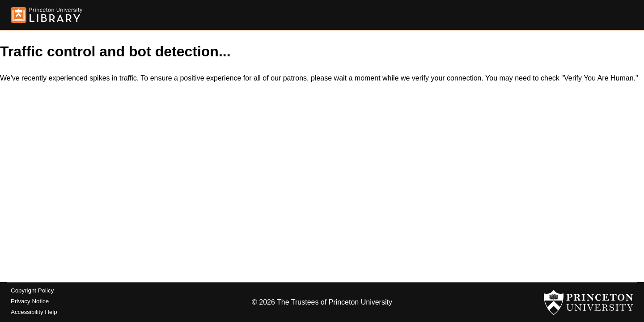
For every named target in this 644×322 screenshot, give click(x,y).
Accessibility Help (34, 312)
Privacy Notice (30, 301)
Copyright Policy (32, 290)
